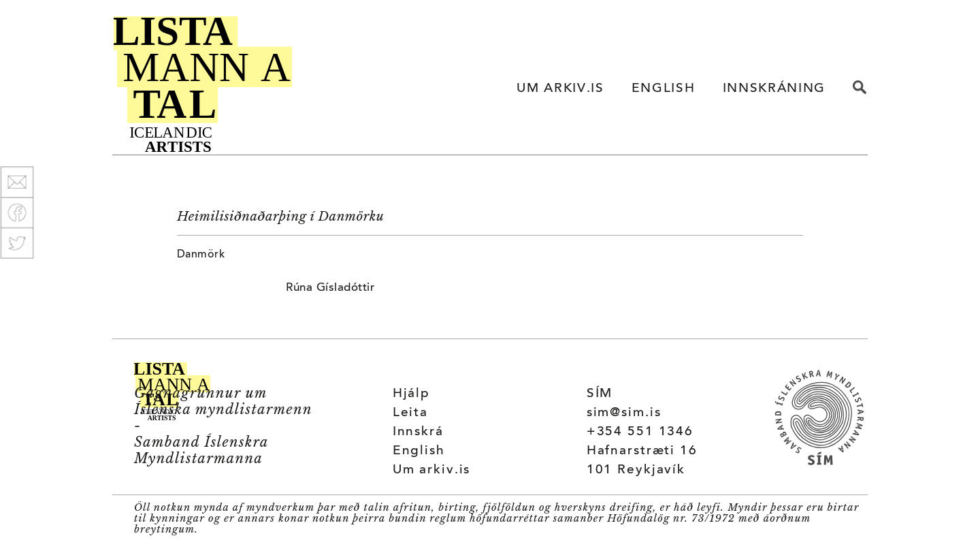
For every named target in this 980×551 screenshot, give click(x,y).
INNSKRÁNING (774, 89)
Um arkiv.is (432, 470)
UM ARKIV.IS (560, 89)
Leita (410, 413)
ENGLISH (664, 89)
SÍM (600, 394)
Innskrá (418, 432)
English (419, 451)
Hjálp (411, 394)
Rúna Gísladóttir (330, 288)
